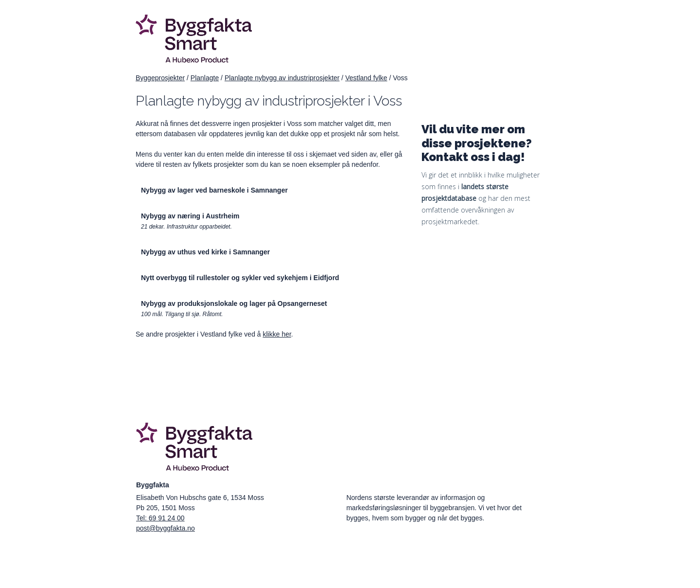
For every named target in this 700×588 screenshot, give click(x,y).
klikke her (277, 334)
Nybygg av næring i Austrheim (190, 216)
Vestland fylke (366, 78)
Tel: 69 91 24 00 (160, 518)
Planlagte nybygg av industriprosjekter (282, 78)
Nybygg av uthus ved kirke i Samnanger (205, 252)
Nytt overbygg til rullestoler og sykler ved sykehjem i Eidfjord (240, 278)
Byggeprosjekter (160, 78)
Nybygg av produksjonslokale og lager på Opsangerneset (234, 303)
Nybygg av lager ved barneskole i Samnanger (214, 190)
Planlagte (205, 78)
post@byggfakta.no (166, 528)
